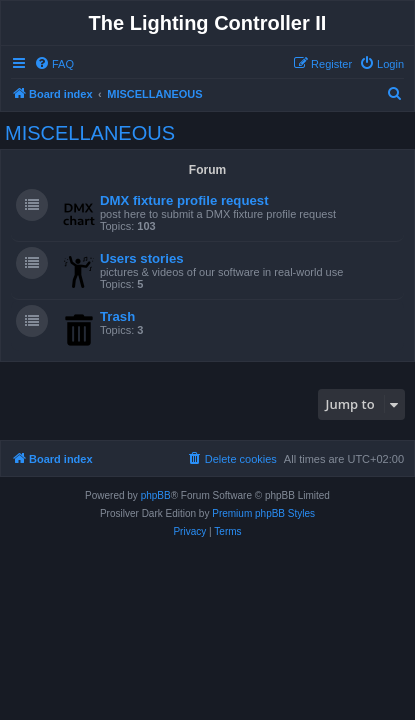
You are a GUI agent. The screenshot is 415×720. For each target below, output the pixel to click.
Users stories (142, 258)
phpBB (156, 495)
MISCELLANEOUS (90, 133)
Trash (117, 316)
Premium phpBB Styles (263, 513)
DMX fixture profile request (184, 200)
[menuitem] (54, 64)
